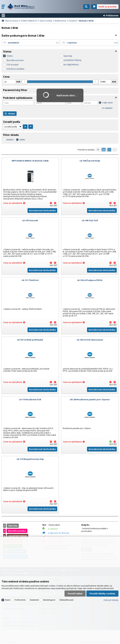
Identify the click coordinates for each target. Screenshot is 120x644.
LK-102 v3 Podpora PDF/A (90, 280)
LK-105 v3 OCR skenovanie (90, 340)
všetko (22, 140)
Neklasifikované (66, 600)
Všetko (10, 56)
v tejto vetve (107, 103)
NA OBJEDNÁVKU (71, 65)
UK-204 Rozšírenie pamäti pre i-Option (90, 399)
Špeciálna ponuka (15, 60)
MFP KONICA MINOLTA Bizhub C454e (30, 161)
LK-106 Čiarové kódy (90, 161)
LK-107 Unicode (30, 220)
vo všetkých (107, 108)
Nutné (8, 600)
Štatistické (34, 600)
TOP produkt (12, 65)
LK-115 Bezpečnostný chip (30, 459)
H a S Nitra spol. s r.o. (21, 7)
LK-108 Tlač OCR (90, 220)
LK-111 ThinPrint (30, 280)
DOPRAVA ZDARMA (15, 69)
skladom (10, 140)
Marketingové (49, 600)
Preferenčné (20, 600)
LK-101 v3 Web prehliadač (30, 340)
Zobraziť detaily (111, 600)
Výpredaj (68, 56)
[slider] (25, 82)
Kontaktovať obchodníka (42, 210)
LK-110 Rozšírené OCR (30, 399)
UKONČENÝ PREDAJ (72, 60)
